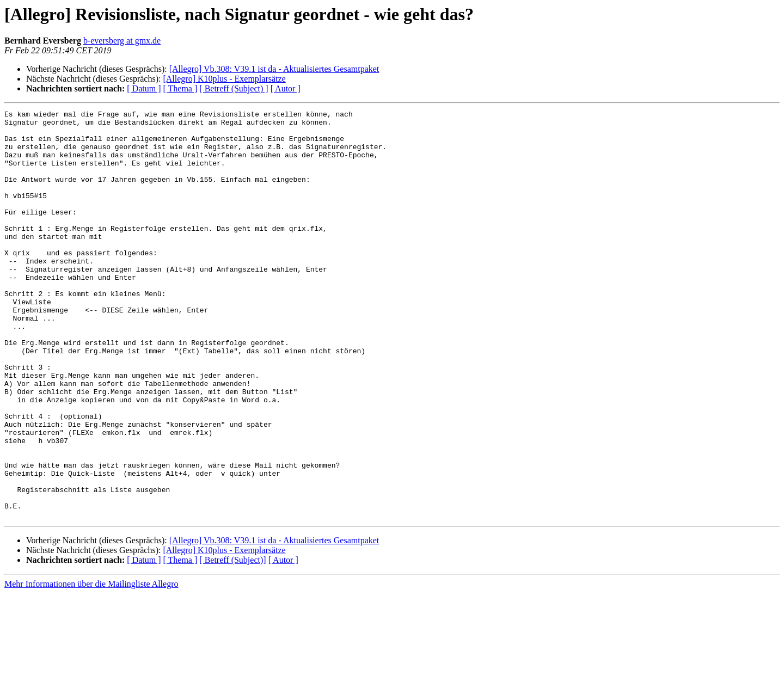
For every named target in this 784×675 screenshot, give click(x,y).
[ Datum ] (144, 88)
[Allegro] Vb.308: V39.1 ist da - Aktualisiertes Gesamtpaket (274, 69)
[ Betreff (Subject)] (232, 642)
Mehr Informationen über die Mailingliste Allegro (91, 665)
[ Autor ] (286, 88)
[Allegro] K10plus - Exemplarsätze (224, 79)
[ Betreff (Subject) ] (234, 88)
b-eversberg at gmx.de (122, 41)
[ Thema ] (180, 88)
